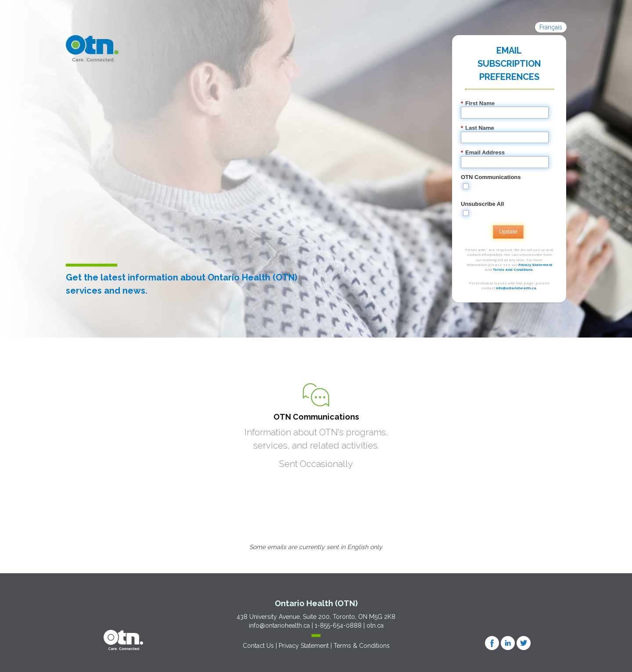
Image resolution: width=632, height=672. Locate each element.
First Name (478, 104)
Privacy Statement (535, 265)
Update (508, 232)
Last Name (478, 128)
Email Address (483, 153)
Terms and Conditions (513, 270)
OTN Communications (491, 177)
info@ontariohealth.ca (516, 288)
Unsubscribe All (482, 204)
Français (551, 27)
